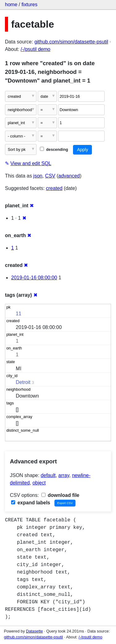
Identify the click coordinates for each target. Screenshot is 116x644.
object (39, 483)
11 (19, 314)
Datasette (34, 631)
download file (60, 495)
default (48, 475)
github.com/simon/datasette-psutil (71, 42)
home (11, 5)
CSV (50, 176)
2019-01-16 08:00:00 (34, 278)
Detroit (23, 382)
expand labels (31, 503)
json (38, 176)
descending (54, 149)
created (54, 188)
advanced (69, 176)
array (64, 475)
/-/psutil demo (36, 49)
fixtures (29, 5)
